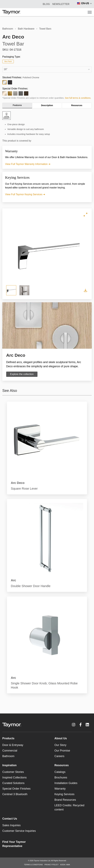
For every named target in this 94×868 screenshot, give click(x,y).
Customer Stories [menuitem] (13, 772)
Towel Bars (45, 29)
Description (47, 105)
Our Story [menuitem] (60, 745)
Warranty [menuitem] (60, 789)
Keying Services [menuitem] (64, 794)
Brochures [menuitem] (61, 778)
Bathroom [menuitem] (8, 756)
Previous (12, 251)
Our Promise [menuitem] (62, 751)
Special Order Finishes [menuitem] (16, 789)
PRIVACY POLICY (51, 865)
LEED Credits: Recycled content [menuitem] (69, 807)
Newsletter (61, 4)
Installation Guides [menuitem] (66, 783)
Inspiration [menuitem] (9, 765)
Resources (77, 105)
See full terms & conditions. (78, 98)
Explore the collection (22, 374)
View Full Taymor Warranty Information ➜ (28, 164)
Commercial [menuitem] (10, 751)
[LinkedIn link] (87, 725)
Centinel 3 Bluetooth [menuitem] (15, 794)
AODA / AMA (65, 865)
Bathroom (8, 29)
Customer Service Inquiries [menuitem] (19, 831)
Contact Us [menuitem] (10, 819)
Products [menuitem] (8, 738)
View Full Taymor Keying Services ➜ (25, 194)
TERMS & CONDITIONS (33, 865)
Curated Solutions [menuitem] (13, 783)
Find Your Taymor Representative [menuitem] (14, 844)
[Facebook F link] (81, 725)
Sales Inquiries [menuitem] (11, 825)
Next (82, 251)
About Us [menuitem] (61, 738)
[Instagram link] (74, 725)
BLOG (46, 4)
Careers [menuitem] (59, 756)
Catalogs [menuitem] (60, 772)
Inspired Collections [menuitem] (14, 778)
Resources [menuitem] (62, 765)
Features (17, 105)
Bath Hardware (26, 29)
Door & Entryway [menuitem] (13, 745)
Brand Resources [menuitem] (65, 800)
